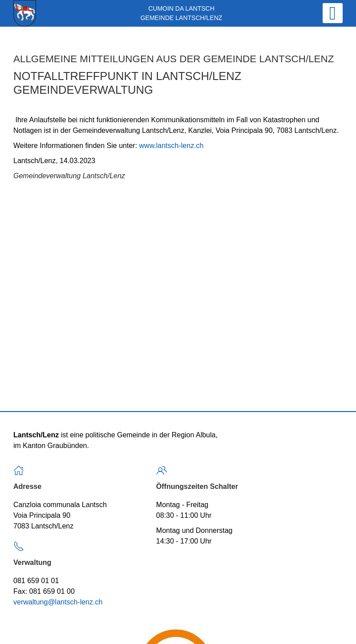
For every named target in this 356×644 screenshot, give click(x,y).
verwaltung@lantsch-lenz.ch (58, 602)
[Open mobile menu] (333, 13)
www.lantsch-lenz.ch (172, 146)
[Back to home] (25, 13)
